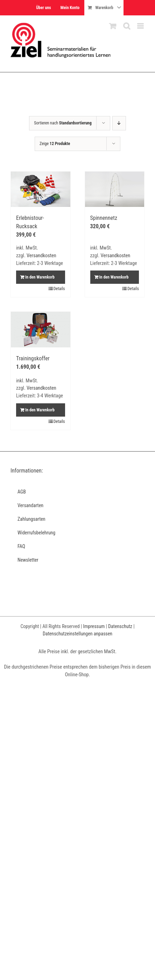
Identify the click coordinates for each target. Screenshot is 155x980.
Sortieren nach (63, 123)
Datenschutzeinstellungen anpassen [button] (77, 634)
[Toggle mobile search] (127, 26)
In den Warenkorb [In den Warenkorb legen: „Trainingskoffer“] (40, 410)
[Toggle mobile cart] (113, 26)
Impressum (94, 626)
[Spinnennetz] (115, 189)
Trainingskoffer (33, 358)
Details (59, 289)
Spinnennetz (104, 218)
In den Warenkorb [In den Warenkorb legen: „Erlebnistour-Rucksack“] (40, 277)
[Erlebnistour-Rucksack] (41, 189)
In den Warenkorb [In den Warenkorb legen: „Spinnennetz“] (114, 277)
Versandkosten (41, 256)
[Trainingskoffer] (41, 330)
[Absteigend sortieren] (119, 123)
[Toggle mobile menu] (141, 26)
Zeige (55, 144)
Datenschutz (120, 626)
